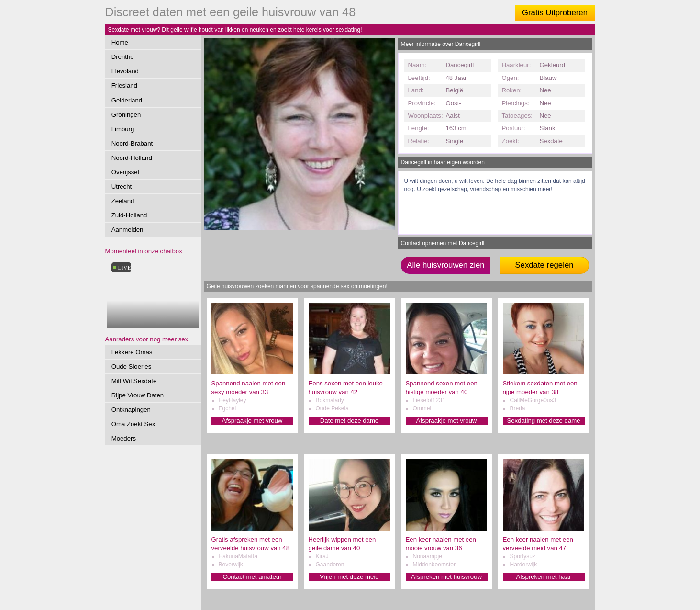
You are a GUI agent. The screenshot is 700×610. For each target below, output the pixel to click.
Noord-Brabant (132, 143)
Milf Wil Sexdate (134, 381)
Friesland (124, 85)
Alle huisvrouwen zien (445, 265)
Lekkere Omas (132, 352)
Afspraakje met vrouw (252, 421)
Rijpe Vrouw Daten (138, 395)
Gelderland (127, 100)
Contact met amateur (252, 577)
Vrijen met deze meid (349, 577)
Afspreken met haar (543, 577)
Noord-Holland (132, 158)
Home (120, 42)
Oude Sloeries (132, 367)
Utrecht (122, 186)
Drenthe (123, 57)
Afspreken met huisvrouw (446, 577)
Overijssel (125, 172)
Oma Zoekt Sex (133, 424)
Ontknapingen (131, 410)
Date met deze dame (349, 421)
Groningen (126, 115)
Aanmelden (128, 230)
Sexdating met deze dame (543, 421)
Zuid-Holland (129, 215)
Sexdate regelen (544, 265)
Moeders (124, 438)
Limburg (123, 129)
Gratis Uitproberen (555, 13)
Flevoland (125, 71)
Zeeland (123, 201)
